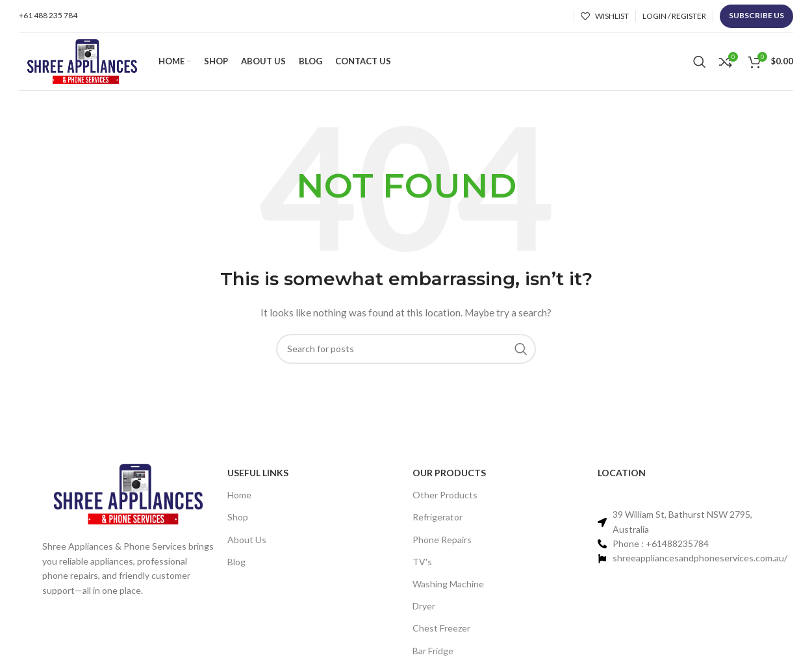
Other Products (445, 495)
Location (622, 473)
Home (239, 495)
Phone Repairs (442, 540)
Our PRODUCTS (449, 473)
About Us (247, 540)
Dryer (424, 606)
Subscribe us (756, 15)
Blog (236, 562)
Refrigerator (438, 517)
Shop (238, 517)
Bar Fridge (433, 651)
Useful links (258, 473)
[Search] (700, 62)
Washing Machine (448, 584)
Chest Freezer (441, 628)
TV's (422, 562)
